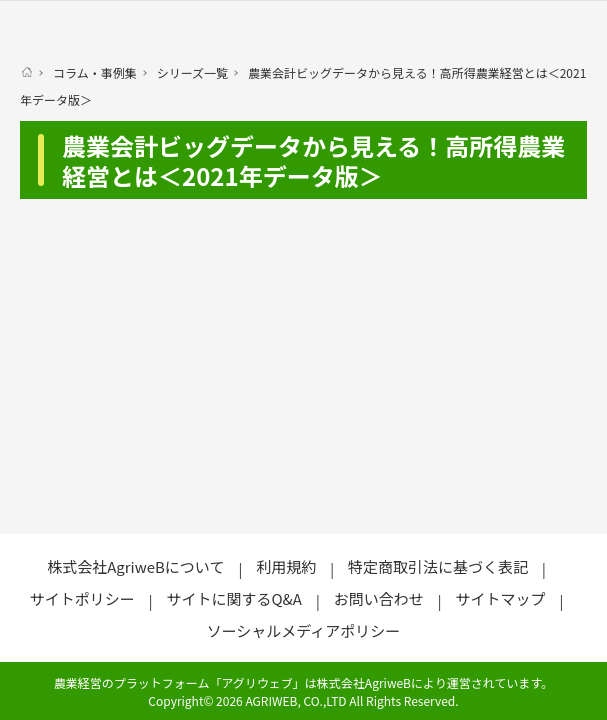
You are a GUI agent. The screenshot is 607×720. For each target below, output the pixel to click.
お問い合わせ (379, 598)
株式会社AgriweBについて (135, 566)
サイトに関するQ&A (233, 598)
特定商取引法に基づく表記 (438, 566)
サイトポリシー (82, 598)
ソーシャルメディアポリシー (304, 630)
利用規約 (286, 566)
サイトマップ (501, 598)
